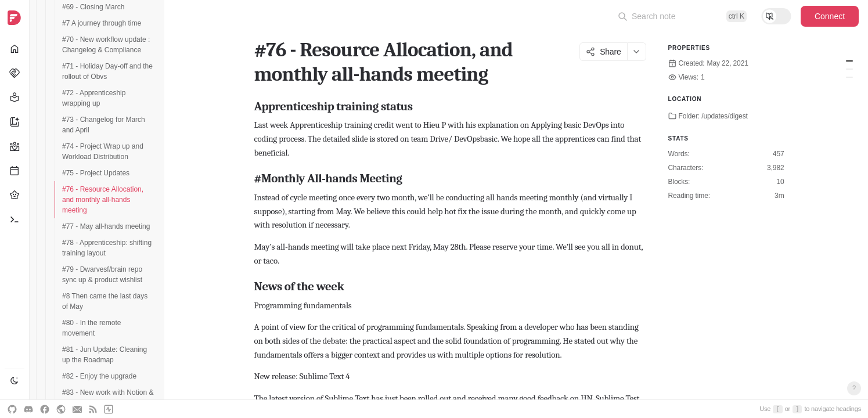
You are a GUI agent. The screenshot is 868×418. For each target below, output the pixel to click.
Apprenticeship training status (849, 61)
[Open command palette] (682, 16)
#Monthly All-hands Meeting (849, 69)
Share (603, 52)
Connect (830, 16)
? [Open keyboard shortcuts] (854, 388)
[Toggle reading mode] (776, 16)
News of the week (849, 77)
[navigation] (15, 209)
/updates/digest (725, 116)
